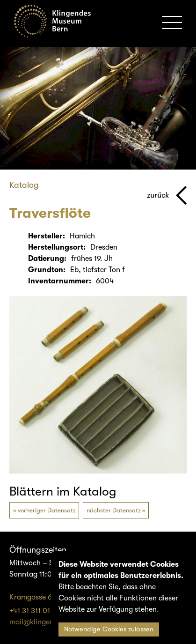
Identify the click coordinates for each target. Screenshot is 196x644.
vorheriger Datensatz (47, 510)
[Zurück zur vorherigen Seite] (167, 195)
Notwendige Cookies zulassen (109, 629)
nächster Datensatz (114, 510)
